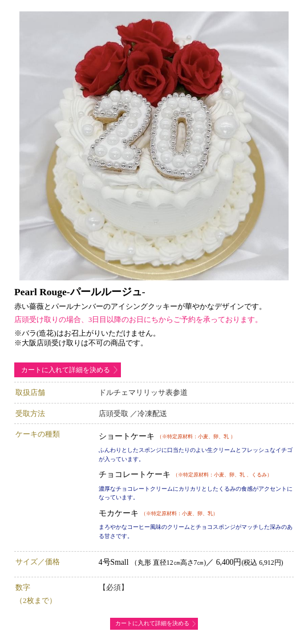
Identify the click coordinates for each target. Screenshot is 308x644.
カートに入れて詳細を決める (66, 370)
